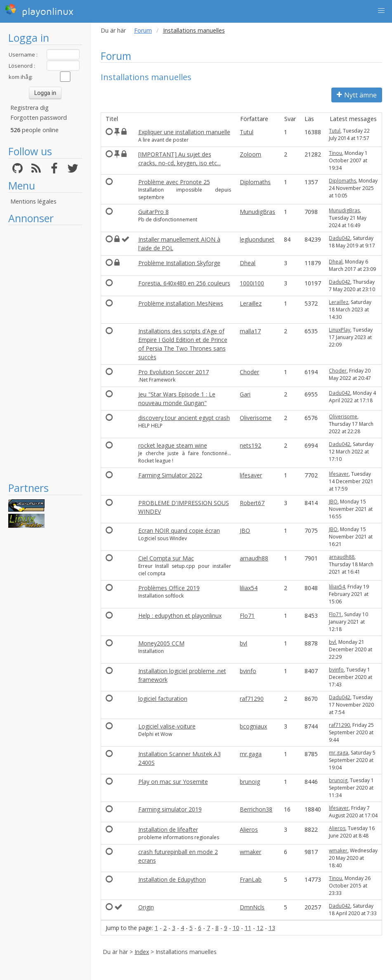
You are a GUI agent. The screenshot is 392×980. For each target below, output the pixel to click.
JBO (333, 502)
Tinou (335, 153)
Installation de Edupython (172, 879)
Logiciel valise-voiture (167, 726)
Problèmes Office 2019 (169, 588)
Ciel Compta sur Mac (166, 558)
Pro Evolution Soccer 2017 (174, 372)
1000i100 (252, 283)
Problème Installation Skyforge (179, 263)
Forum (143, 30)
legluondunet (257, 239)
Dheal (248, 263)
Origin (146, 907)
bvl (243, 643)
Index (142, 952)
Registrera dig (30, 108)
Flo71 (247, 616)
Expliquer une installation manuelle (184, 132)
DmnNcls (252, 907)
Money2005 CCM (161, 643)
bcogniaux (253, 726)
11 (248, 928)
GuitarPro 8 (153, 212)
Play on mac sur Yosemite (173, 782)
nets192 (250, 445)
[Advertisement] (45, 353)
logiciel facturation (163, 699)
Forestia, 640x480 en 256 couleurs (184, 283)
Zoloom (250, 154)
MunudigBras (257, 212)
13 (272, 928)
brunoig (250, 782)
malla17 (250, 331)
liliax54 (249, 588)
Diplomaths (255, 182)
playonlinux (39, 10)
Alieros (249, 829)
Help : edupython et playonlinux (180, 616)
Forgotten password (39, 117)
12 (260, 928)
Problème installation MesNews (181, 303)
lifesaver (251, 475)
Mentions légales (33, 201)
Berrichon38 (256, 809)
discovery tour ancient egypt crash (184, 418)
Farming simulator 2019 (170, 809)
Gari (245, 394)
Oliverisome (256, 418)
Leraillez (251, 303)
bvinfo (248, 671)
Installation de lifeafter (168, 829)
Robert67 (252, 503)
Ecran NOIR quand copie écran (179, 530)
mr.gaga (251, 754)
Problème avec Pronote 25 (174, 182)
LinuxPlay (340, 330)
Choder (249, 372)
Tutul (247, 132)
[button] (381, 11)
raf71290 (252, 699)
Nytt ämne (357, 95)
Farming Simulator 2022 (170, 475)
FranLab (251, 879)
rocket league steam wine (173, 445)
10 (236, 928)
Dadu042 (340, 238)
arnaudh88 (254, 558)
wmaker (250, 852)
